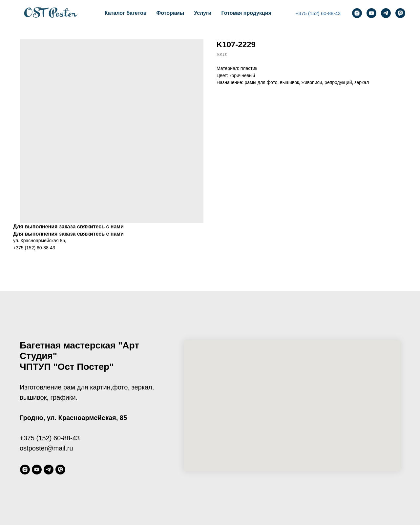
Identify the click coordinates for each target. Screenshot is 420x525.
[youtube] (371, 13)
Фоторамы (170, 13)
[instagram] (357, 13)
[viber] (400, 13)
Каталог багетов (126, 13)
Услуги (203, 13)
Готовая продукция (246, 13)
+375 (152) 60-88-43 (318, 13)
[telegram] (386, 13)
